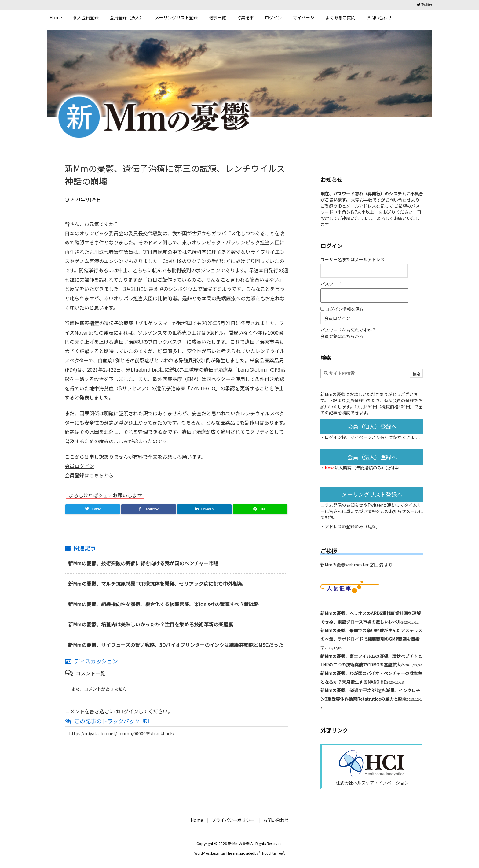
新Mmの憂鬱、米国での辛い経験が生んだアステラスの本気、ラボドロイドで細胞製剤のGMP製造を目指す (371, 639)
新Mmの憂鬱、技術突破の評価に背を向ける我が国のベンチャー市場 (143, 563)
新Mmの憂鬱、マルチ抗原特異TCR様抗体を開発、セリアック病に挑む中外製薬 (155, 584)
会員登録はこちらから (89, 475)
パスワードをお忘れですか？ (348, 330)
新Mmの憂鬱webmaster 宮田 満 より (357, 565)
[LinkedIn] (205, 509)
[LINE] (260, 509)
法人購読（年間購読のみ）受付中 (367, 468)
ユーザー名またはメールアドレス (353, 259)
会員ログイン (79, 466)
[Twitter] (93, 509)
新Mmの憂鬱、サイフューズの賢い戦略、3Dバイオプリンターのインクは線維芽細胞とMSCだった (176, 645)
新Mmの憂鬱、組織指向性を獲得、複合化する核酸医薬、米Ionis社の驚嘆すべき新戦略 (163, 604)
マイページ (361, 437)
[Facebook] (149, 509)
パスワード (331, 284)
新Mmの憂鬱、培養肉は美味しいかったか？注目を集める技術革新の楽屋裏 (151, 624)
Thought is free (271, 853)
